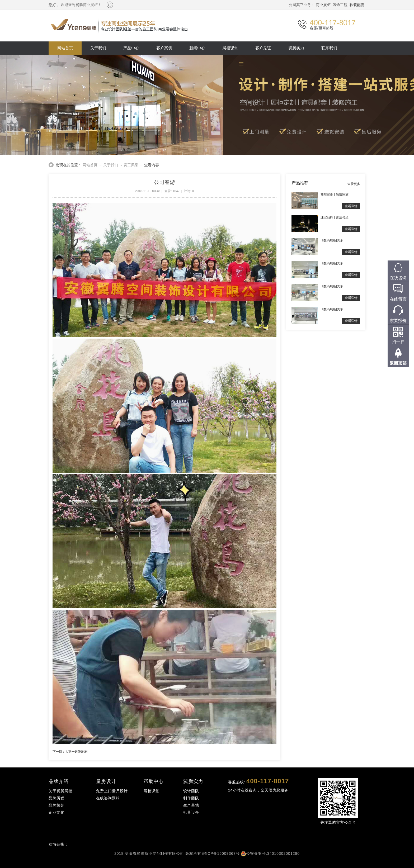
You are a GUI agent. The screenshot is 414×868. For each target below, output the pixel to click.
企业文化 (57, 812)
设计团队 (191, 791)
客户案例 (164, 48)
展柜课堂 (230, 48)
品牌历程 (57, 798)
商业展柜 (323, 5)
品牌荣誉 (57, 805)
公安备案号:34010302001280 (273, 853)
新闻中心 (197, 48)
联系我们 (329, 48)
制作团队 (191, 798)
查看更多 (354, 184)
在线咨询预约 (108, 798)
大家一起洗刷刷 (76, 752)
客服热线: (258, 781)
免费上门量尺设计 (112, 791)
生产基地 (191, 805)
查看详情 (351, 206)
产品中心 (131, 48)
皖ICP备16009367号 (221, 853)
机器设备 (191, 812)
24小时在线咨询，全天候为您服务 (258, 790)
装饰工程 (340, 5)
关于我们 (98, 48)
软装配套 (357, 5)
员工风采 (131, 165)
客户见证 (263, 48)
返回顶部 (398, 363)
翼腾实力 (296, 48)
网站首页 (65, 48)
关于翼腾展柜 (60, 791)
